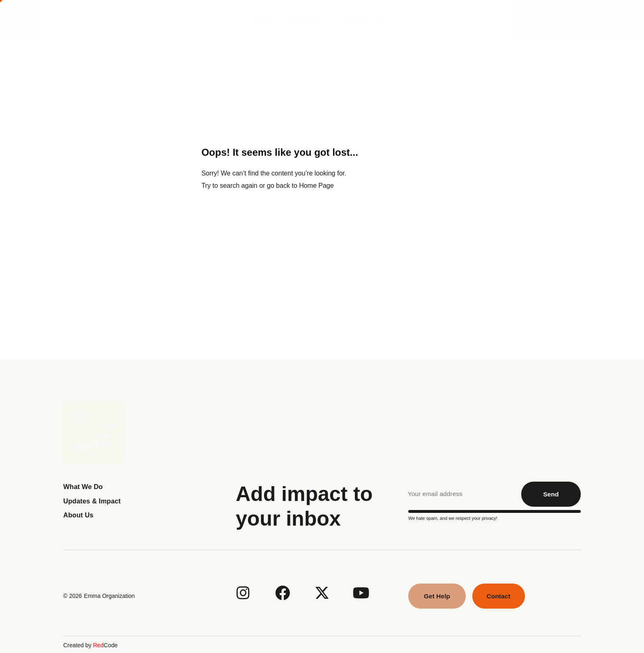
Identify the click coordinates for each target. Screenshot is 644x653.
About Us (308, 20)
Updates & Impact (94, 501)
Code (105, 644)
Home (262, 20)
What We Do (366, 20)
